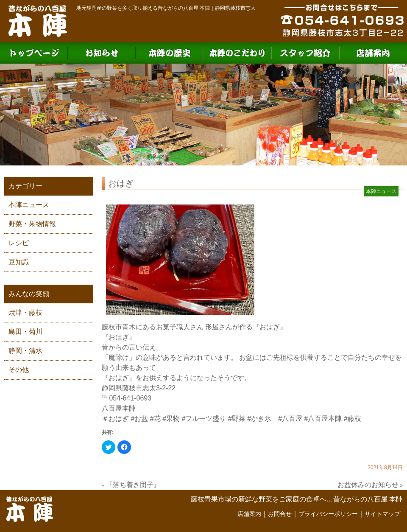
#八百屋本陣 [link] (323, 419)
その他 (19, 370)
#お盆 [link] (139, 419)
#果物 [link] (171, 419)
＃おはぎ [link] (115, 419)
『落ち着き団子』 (133, 485)
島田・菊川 (25, 332)
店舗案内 (249, 514)
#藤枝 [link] (353, 419)
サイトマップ (382, 514)
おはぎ (121, 183)
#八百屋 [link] (290, 419)
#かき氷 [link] (259, 419)
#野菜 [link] (237, 419)
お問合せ (280, 514)
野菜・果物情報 (32, 224)
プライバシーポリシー (328, 514)
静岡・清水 (25, 351)
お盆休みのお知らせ (368, 485)
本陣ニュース (29, 205)
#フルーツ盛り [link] (204, 419)
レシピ (19, 243)
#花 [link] (155, 419)
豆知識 (19, 262)
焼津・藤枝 (25, 312)
